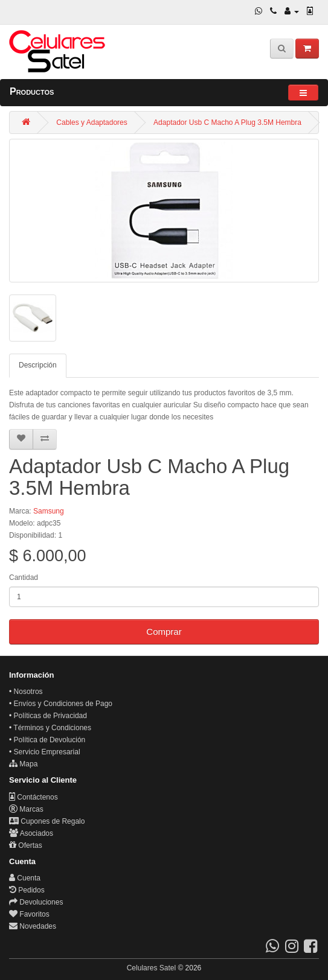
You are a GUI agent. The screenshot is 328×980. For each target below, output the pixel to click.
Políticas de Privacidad (50, 716)
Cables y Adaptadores (92, 122)
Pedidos (27, 890)
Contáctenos (34, 797)
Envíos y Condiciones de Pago (63, 704)
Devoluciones (36, 902)
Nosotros (28, 692)
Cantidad (24, 577)
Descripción (38, 365)
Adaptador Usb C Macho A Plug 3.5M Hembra (227, 122)
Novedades (33, 926)
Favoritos (29, 914)
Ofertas (26, 845)
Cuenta (25, 878)
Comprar (164, 632)
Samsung (49, 511)
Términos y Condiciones (52, 728)
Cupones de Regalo (47, 821)
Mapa (23, 764)
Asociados (31, 833)
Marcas (26, 809)
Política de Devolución (50, 740)
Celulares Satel (151, 968)
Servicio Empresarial (47, 752)
